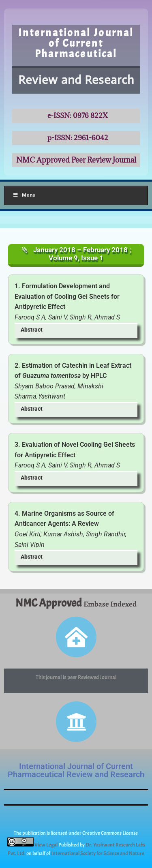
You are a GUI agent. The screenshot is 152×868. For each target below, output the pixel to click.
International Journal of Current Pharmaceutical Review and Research (76, 770)
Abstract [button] (32, 330)
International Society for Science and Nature (98, 853)
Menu (24, 195)
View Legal (46, 845)
